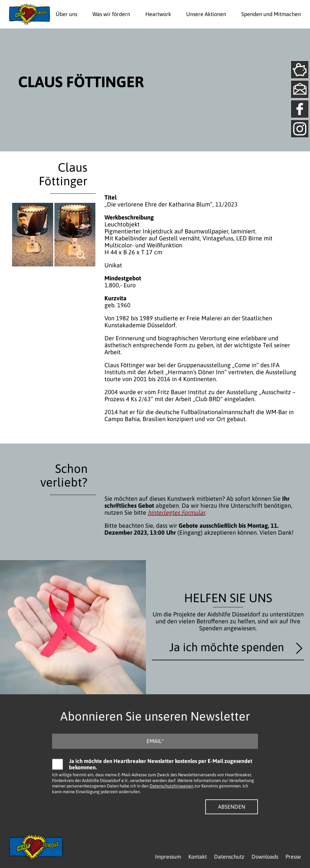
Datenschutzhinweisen (171, 786)
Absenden (232, 807)
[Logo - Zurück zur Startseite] (30, 14)
